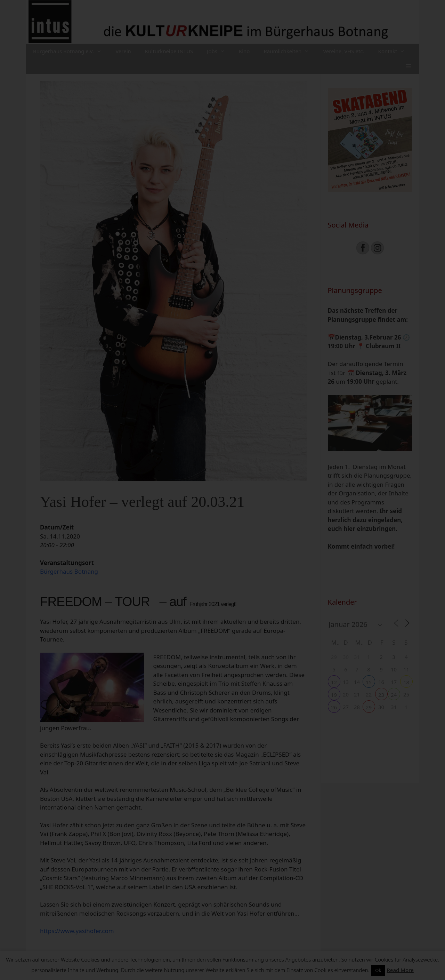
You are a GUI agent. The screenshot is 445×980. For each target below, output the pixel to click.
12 (334, 682)
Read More (400, 970)
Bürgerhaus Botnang (69, 571)
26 (334, 707)
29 (369, 707)
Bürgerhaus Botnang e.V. (71, 51)
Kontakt (395, 51)
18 (406, 682)
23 (381, 695)
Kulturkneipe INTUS (169, 51)
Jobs (219, 51)
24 (394, 695)
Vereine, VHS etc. (343, 51)
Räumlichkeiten (290, 51)
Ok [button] (378, 970)
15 (369, 682)
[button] (409, 66)
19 (334, 695)
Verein (123, 51)
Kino (244, 51)
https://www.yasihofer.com (77, 931)
